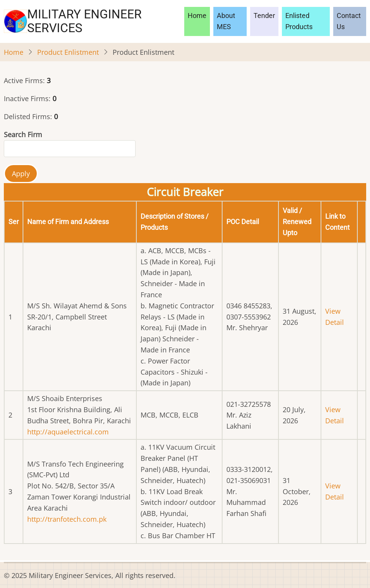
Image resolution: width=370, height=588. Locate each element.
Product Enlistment (68, 52)
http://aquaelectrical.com (68, 432)
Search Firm (23, 134)
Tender (264, 16)
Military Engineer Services (84, 21)
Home (197, 16)
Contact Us (349, 21)
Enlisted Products (299, 21)
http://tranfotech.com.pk (67, 519)
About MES (226, 21)
